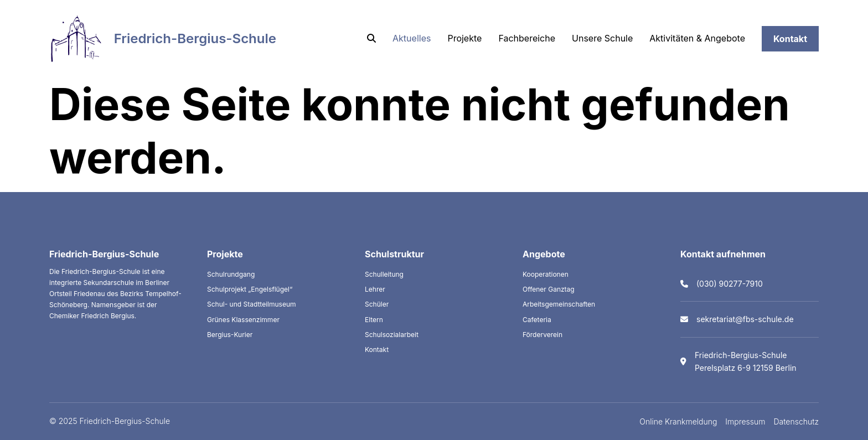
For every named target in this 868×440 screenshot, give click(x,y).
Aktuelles (412, 38)
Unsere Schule (602, 38)
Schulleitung (384, 274)
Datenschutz (797, 421)
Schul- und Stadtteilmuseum (252, 304)
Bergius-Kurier (230, 335)
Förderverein (542, 335)
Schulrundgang (231, 274)
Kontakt (790, 39)
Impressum (745, 421)
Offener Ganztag (549, 289)
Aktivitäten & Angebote (697, 38)
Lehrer (375, 289)
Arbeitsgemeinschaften (559, 304)
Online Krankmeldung (678, 421)
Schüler (377, 304)
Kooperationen (546, 274)
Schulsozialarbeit (392, 335)
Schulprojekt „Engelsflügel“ (250, 289)
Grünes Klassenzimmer (243, 320)
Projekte (464, 38)
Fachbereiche (527, 38)
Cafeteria (537, 320)
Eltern (374, 320)
